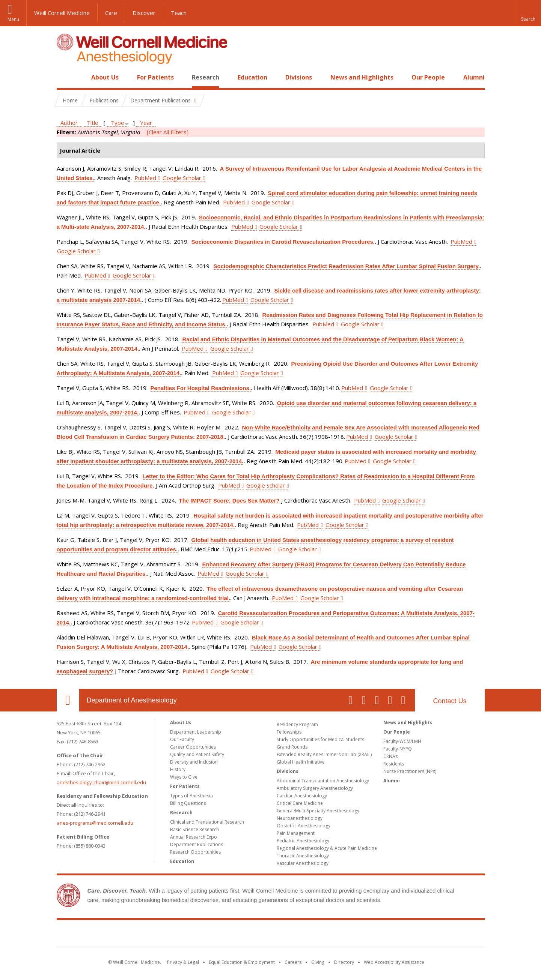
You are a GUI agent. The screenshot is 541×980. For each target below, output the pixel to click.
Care (111, 13)
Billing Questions (188, 803)
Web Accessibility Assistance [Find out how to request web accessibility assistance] (394, 962)
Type (118, 123)
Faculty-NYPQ (398, 749)
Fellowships (289, 732)
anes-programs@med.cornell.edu (95, 823)
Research (206, 77)
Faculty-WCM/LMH (402, 741)
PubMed (145, 178)
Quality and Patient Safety (197, 754)
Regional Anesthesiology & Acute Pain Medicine (327, 848)
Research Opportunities (195, 852)
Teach (179, 13)
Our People (428, 77)
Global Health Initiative (301, 762)
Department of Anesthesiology (132, 700)
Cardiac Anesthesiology (302, 796)
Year (146, 123)
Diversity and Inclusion (194, 762)
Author (69, 123)
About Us (105, 77)
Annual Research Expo (194, 837)
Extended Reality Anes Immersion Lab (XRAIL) (324, 754)
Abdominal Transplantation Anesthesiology (323, 781)
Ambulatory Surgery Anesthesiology (315, 788)
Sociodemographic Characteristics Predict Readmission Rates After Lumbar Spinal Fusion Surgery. (347, 266)
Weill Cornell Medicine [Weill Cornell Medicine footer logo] (271, 935)
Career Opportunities (193, 747)
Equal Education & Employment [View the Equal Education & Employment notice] (242, 962)
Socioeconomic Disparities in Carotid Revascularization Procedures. (283, 242)
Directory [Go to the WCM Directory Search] (344, 962)
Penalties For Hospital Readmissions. (201, 388)
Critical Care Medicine (300, 803)
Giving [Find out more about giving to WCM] (318, 962)
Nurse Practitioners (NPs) (410, 771)
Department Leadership (196, 732)
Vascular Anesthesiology (303, 863)
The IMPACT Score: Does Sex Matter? (229, 501)
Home (65, 77)
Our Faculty (182, 739)
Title (93, 123)
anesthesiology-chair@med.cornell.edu (101, 782)
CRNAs (390, 756)
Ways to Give (184, 777)
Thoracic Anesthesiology (303, 856)
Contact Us (450, 701)
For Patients (155, 77)
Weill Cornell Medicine (62, 13)
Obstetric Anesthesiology (304, 826)
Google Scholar (182, 178)
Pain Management (296, 833)
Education (252, 77)
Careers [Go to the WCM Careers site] (293, 962)
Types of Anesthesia (191, 796)
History (178, 769)
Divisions (299, 77)
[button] (528, 13)
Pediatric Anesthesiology (303, 841)
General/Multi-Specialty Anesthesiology (318, 811)
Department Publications (197, 844)
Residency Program (297, 724)
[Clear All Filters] (168, 132)
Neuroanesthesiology (300, 818)
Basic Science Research (194, 829)
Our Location (68, 700)
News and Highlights (362, 77)
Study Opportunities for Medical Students (320, 739)
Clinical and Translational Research (207, 822)
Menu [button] (13, 19)
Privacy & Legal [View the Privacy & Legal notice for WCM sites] (183, 962)
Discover (144, 13)
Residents (394, 764)
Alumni (474, 77)
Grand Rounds (292, 747)
